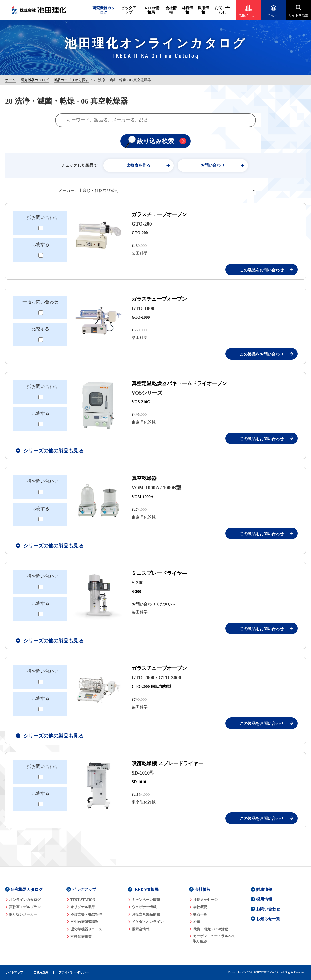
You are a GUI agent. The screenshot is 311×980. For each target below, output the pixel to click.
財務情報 (187, 10)
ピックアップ (129, 10)
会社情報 (171, 10)
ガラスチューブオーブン (159, 214)
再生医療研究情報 (85, 922)
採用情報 (203, 10)
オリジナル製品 (83, 907)
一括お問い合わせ (40, 217)
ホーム (10, 80)
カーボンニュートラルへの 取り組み (214, 939)
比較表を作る (138, 165)
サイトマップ (14, 973)
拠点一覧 (200, 914)
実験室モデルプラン (25, 907)
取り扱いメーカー (23, 914)
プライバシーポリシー (74, 973)
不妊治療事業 (81, 937)
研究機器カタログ (104, 10)
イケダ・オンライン (148, 922)
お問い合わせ (222, 10)
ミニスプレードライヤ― (159, 573)
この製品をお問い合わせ (262, 270)
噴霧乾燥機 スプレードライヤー (167, 763)
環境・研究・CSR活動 (211, 929)
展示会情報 (141, 929)
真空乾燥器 (144, 478)
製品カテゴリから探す (71, 80)
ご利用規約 (41, 973)
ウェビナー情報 (144, 907)
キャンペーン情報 (146, 900)
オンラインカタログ (25, 900)
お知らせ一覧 (268, 919)
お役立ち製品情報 (146, 914)
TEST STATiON (83, 900)
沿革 (197, 922)
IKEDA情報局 (151, 10)
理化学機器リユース (86, 929)
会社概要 (200, 907)
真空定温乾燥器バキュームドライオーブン (179, 383)
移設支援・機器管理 (86, 914)
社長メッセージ (205, 900)
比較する (40, 244)
